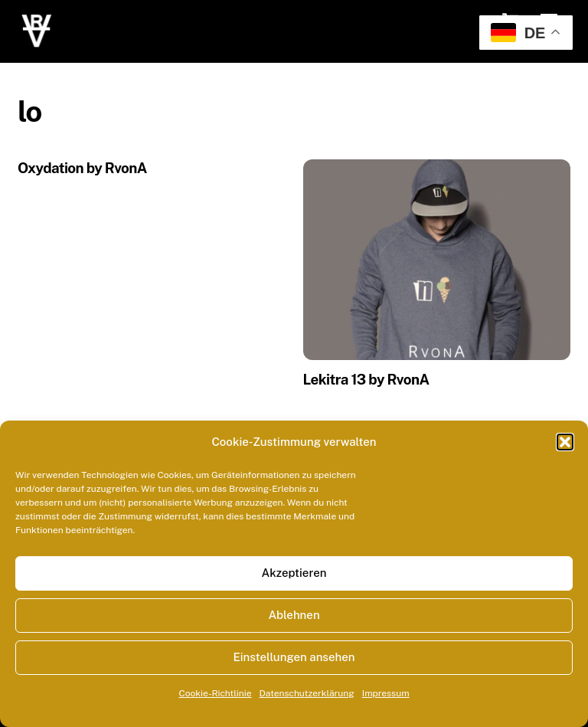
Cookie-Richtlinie (215, 693)
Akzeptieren (294, 573)
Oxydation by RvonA (82, 168)
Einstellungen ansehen (294, 657)
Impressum (386, 693)
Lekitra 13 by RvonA (366, 379)
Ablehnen (294, 615)
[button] (565, 442)
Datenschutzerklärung (307, 693)
